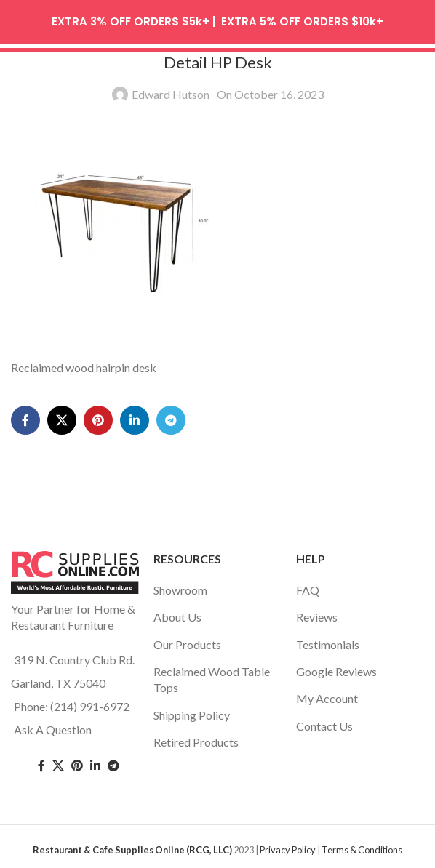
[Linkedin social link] (135, 417)
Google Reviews (336, 667)
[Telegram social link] (171, 417)
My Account (327, 695)
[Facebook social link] (25, 417)
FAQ (308, 586)
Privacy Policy (288, 845)
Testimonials (328, 640)
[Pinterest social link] (98, 417)
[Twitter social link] (58, 762)
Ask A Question (53, 725)
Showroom (180, 586)
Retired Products (196, 738)
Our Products (187, 640)
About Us (177, 613)
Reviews (317, 613)
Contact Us (324, 722)
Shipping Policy (192, 711)
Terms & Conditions (362, 845)
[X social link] (62, 417)
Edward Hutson (171, 91)
